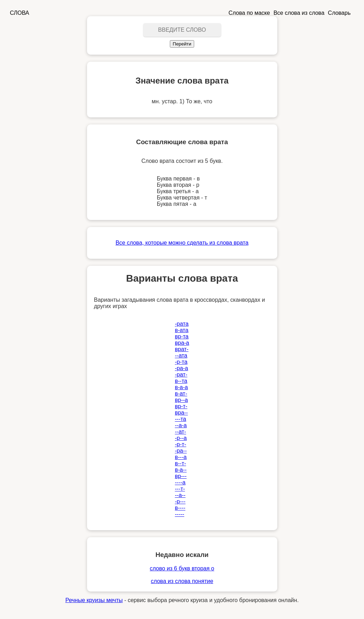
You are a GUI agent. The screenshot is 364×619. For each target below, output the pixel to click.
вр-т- (181, 406)
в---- (180, 508)
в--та (181, 381)
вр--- (181, 476)
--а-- (180, 495)
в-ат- (181, 394)
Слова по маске (249, 13)
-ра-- (181, 451)
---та (180, 419)
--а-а (181, 425)
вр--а (181, 400)
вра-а (182, 343)
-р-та (181, 362)
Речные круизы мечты (94, 600)
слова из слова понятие (182, 581)
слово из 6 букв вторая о (182, 568)
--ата (181, 356)
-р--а (181, 438)
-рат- (181, 375)
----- (180, 514)
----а (180, 482)
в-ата (181, 330)
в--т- (180, 463)
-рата (182, 324)
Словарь (339, 13)
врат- (182, 349)
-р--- (180, 501)
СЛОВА (20, 13)
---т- (180, 489)
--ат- (180, 432)
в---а (181, 457)
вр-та (182, 336)
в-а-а (181, 387)
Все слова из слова (299, 13)
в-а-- (181, 470)
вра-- (181, 413)
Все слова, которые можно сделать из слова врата (182, 243)
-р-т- (180, 444)
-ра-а (181, 368)
